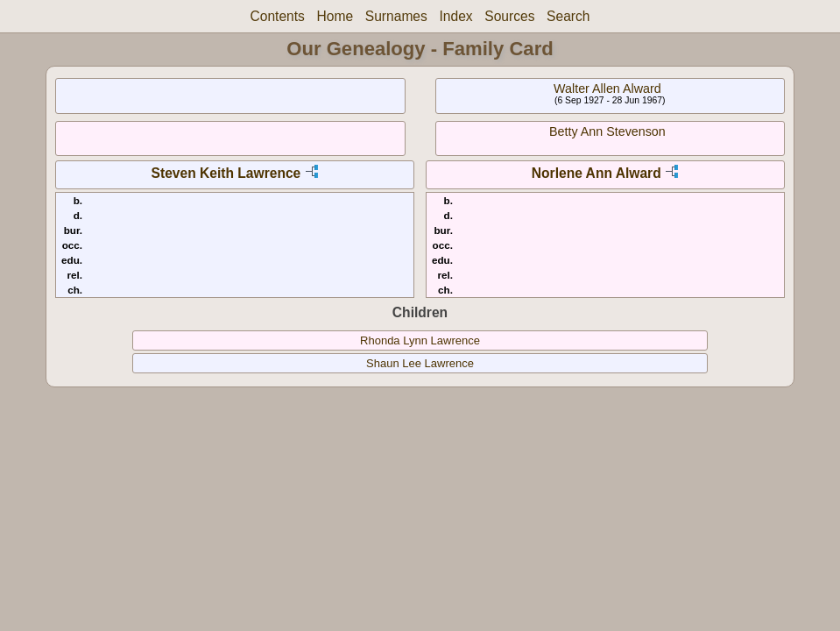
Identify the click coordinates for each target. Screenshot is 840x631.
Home (335, 16)
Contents (277, 16)
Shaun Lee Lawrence (420, 363)
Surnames (396, 16)
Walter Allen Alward (607, 89)
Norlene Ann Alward (596, 173)
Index (455, 16)
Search (568, 16)
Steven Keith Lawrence (226, 173)
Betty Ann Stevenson (607, 131)
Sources (509, 16)
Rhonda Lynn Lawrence (420, 340)
